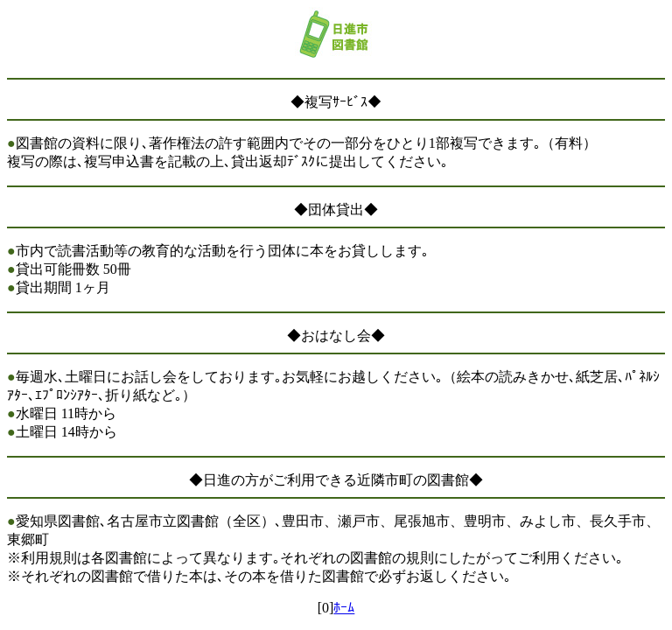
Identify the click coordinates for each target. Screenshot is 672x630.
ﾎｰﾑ (344, 608)
